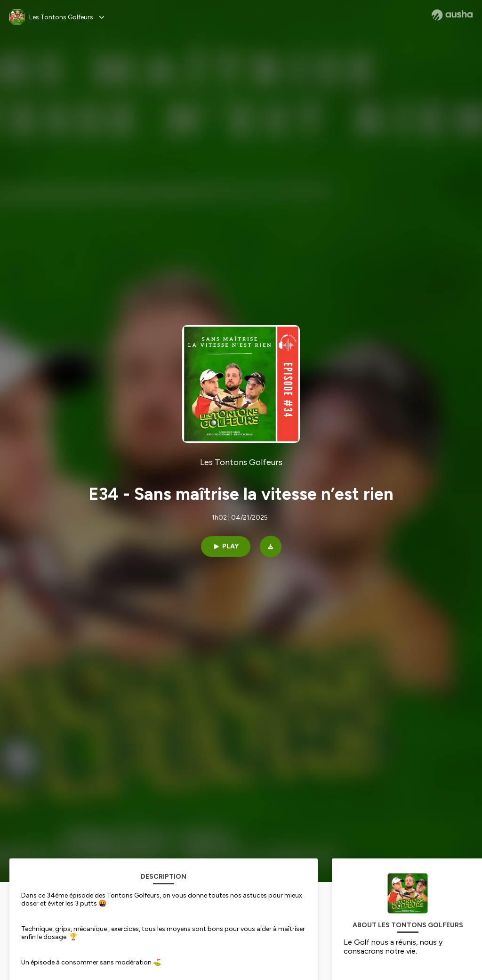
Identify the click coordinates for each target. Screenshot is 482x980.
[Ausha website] (452, 15)
